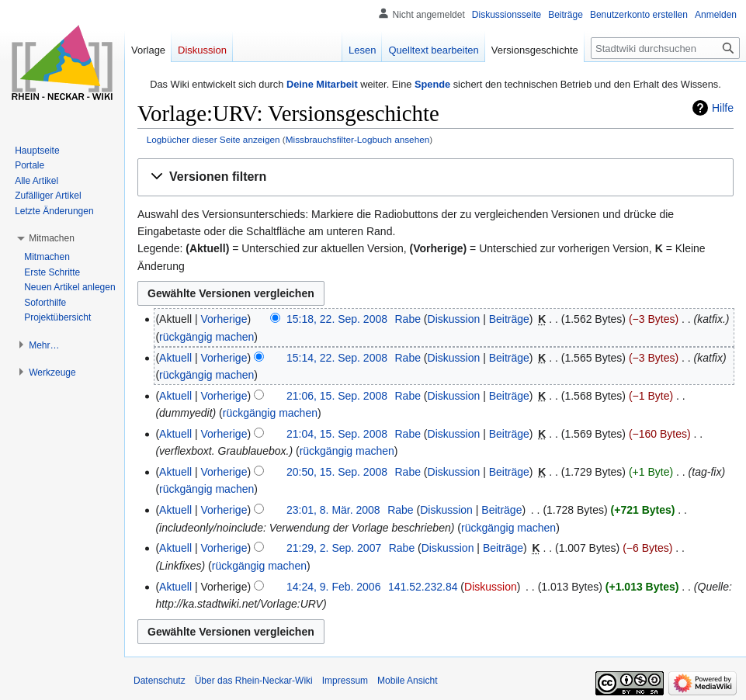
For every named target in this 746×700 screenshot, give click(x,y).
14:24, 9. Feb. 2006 (333, 587)
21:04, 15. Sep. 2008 (337, 434)
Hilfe (723, 108)
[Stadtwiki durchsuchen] (665, 48)
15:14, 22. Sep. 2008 (337, 358)
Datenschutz (160, 681)
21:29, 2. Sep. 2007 (334, 548)
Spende (432, 84)
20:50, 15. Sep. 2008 (337, 472)
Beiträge (509, 319)
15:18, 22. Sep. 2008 (337, 319)
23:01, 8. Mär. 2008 (333, 510)
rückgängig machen (206, 337)
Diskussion (454, 319)
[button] (435, 177)
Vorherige (224, 319)
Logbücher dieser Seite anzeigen (213, 139)
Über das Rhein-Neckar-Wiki (254, 681)
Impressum (345, 681)
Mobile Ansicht (407, 681)
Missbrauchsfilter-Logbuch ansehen (358, 139)
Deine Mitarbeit (322, 84)
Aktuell (175, 358)
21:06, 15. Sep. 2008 (337, 396)
